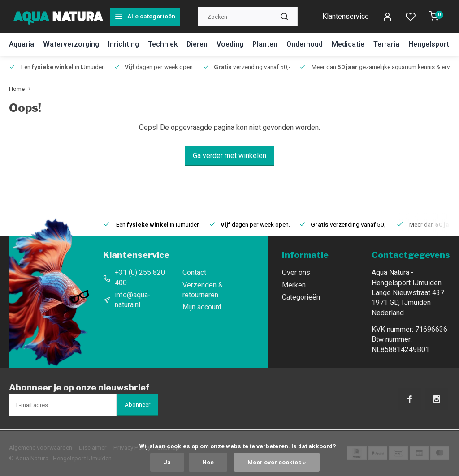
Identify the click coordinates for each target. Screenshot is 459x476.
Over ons (296, 272)
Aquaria (22, 44)
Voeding (236, 44)
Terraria (395, 44)
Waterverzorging (72, 44)
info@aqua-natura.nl (133, 300)
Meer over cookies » (277, 462)
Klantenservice (346, 16)
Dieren (202, 44)
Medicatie (356, 44)
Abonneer (137, 405)
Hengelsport (438, 44)
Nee (208, 462)
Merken (294, 285)
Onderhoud (312, 44)
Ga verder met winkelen (229, 156)
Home (22, 89)
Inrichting (126, 44)
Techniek (166, 44)
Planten (271, 44)
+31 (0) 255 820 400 (140, 277)
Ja (167, 462)
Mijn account (202, 307)
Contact (194, 272)
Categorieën (301, 297)
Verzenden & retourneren (203, 290)
